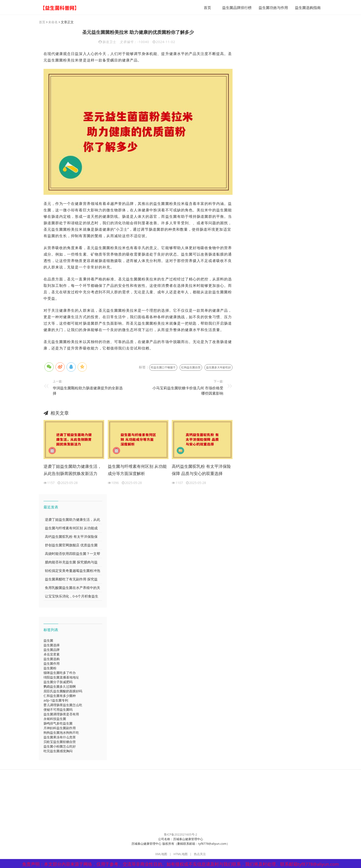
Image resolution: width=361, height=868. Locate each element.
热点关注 (200, 854)
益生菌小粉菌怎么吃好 (60, 747)
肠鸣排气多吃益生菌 (58, 724)
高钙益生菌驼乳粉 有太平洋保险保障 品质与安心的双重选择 (201, 470)
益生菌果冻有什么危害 (60, 737)
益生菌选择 (52, 645)
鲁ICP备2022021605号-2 (181, 835)
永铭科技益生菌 (55, 719)
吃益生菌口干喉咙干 (163, 368)
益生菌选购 (52, 659)
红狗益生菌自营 (191, 368)
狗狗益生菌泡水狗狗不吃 (61, 733)
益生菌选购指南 (306, 8)
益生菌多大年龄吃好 (218, 368)
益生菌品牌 (52, 650)
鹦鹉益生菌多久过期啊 (60, 687)
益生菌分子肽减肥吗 (58, 682)
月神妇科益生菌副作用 (60, 728)
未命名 (53, 22)
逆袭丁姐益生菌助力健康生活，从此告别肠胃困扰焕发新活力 (73, 470)
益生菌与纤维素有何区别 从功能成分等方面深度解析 (137, 470)
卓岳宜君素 (52, 654)
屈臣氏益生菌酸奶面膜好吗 (63, 691)
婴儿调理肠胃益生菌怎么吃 (63, 705)
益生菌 (48, 641)
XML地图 (161, 854)
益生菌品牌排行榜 (235, 8)
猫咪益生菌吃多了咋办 (60, 673)
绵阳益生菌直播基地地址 (61, 677)
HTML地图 (180, 854)
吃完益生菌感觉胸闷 (58, 751)
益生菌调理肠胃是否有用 (61, 714)
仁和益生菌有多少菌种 (60, 696)
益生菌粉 (50, 668)
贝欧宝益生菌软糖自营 (60, 742)
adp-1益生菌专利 (56, 701)
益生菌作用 (52, 664)
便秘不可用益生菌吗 (58, 710)
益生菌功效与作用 (271, 8)
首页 (205, 8)
